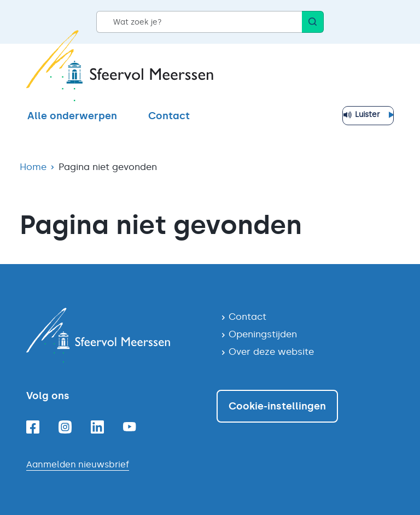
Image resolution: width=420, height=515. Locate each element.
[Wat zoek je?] (199, 22)
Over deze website (271, 352)
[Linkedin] (97, 427)
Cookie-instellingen (277, 406)
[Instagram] (65, 427)
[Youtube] (130, 427)
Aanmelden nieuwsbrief (78, 464)
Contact (169, 116)
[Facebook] (33, 427)
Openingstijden (263, 334)
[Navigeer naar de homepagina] (115, 335)
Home (33, 167)
